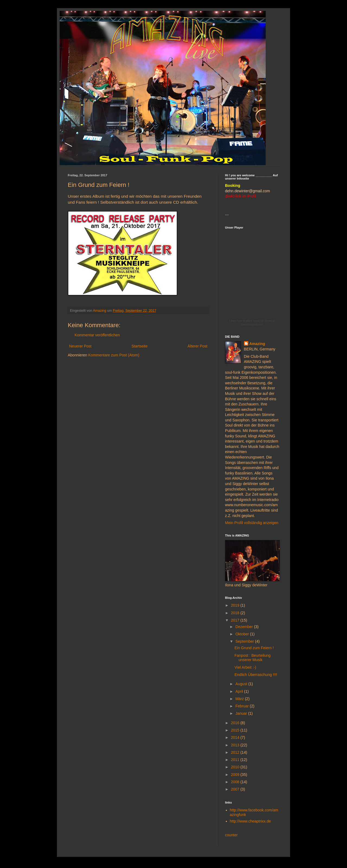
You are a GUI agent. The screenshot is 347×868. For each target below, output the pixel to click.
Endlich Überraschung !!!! (256, 675)
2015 (236, 730)
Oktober (243, 634)
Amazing (257, 344)
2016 (236, 723)
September (245, 641)
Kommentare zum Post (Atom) (114, 355)
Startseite (139, 346)
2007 (236, 789)
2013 (236, 745)
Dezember (245, 627)
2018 (236, 613)
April (240, 691)
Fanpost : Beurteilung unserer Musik (253, 658)
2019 (236, 605)
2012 (236, 752)
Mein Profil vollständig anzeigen (252, 523)
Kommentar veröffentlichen (97, 335)
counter (231, 835)
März (240, 699)
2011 (236, 760)
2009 (236, 775)
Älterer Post (197, 346)
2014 (236, 737)
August (242, 684)
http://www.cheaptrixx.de (250, 821)
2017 (236, 620)
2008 (236, 782)
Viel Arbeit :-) (245, 667)
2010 (236, 767)
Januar (242, 713)
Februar (242, 706)
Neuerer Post (80, 346)
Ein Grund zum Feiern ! (254, 648)
